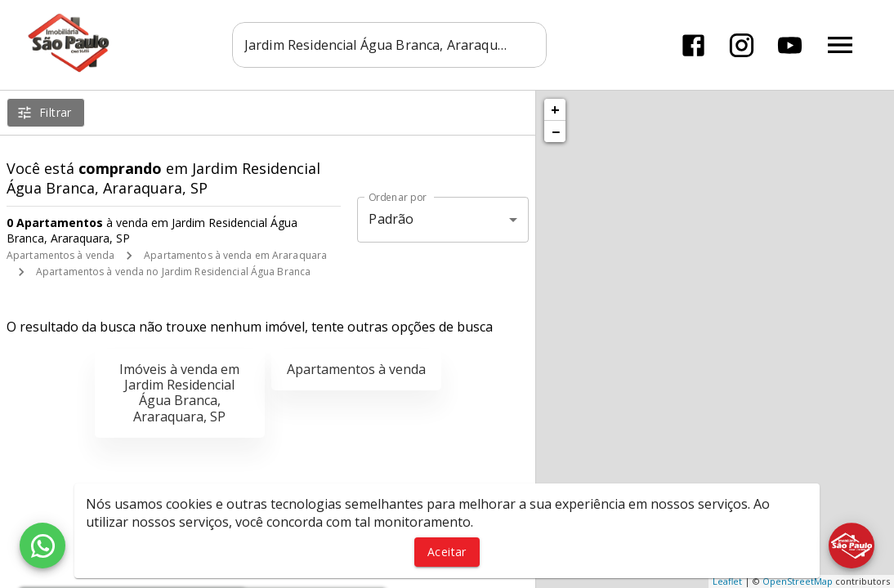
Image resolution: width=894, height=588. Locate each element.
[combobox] (389, 45)
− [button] (556, 131)
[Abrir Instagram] (742, 45)
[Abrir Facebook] (693, 45)
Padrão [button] (391, 219)
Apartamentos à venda (60, 255)
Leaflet (727, 581)
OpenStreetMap (798, 581)
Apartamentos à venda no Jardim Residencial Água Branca (173, 272)
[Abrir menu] (840, 45)
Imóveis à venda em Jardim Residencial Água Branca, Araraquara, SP (179, 393)
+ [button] (555, 109)
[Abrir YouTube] (790, 45)
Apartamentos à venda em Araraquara (235, 255)
